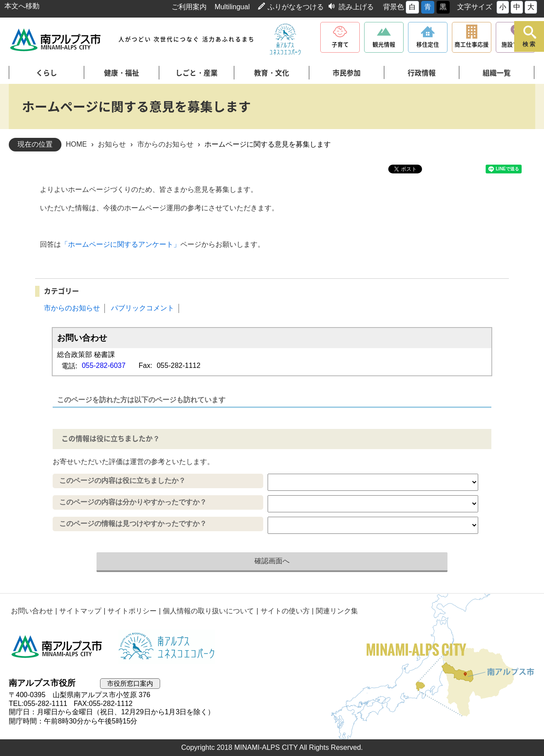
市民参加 (347, 73)
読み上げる (356, 7)
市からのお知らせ (165, 144)
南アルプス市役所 (57, 647)
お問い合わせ (32, 611)
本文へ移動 (22, 6)
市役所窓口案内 (130, 683)
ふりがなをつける (296, 7)
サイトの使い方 (285, 611)
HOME (76, 144)
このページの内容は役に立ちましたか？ (122, 481)
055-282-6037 (104, 365)
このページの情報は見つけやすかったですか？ (133, 524)
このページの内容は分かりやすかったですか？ (133, 502)
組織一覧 (497, 73)
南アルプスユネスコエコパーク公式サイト (285, 40)
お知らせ (112, 144)
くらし (47, 73)
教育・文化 (272, 73)
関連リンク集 (337, 611)
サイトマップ (80, 611)
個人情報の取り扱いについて (208, 611)
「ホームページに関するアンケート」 (121, 244)
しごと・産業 (197, 73)
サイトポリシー (132, 611)
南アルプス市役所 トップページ (56, 40)
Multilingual (232, 7)
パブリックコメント (143, 308)
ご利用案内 (189, 7)
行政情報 (422, 73)
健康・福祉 (122, 73)
